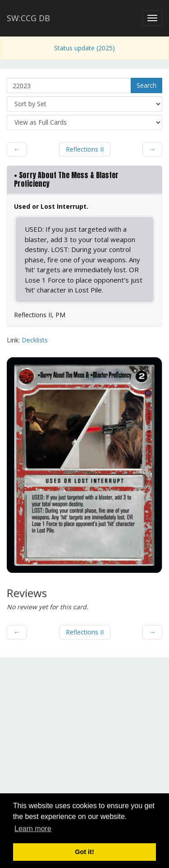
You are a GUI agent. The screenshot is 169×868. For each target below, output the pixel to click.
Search (146, 85)
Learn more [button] (33, 829)
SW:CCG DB (28, 18)
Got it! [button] (84, 852)
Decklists (35, 340)
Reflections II (85, 149)
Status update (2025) (84, 48)
